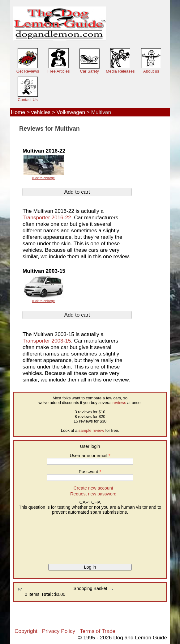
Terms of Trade (98, 631)
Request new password (93, 494)
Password (90, 472)
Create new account (93, 488)
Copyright (26, 631)
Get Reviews (28, 71)
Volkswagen (71, 112)
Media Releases (120, 71)
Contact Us (28, 100)
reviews (119, 403)
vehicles (41, 112)
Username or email (90, 456)
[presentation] (42, 537)
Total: (47, 594)
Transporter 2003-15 (47, 341)
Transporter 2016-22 (47, 217)
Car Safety (89, 71)
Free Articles (58, 71)
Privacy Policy (59, 631)
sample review (91, 430)
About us (151, 71)
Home (18, 112)
